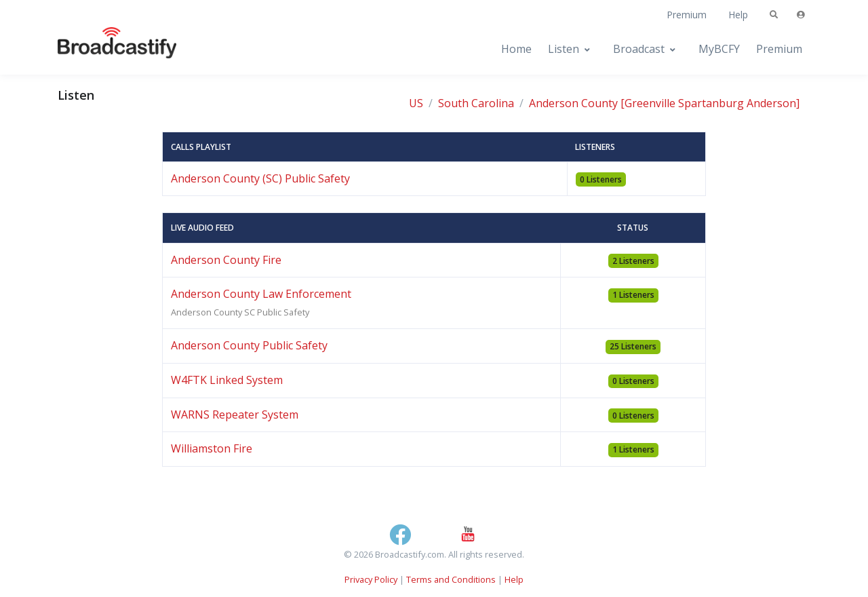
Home (516, 49)
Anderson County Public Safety (249, 345)
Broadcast (639, 49)
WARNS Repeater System (235, 415)
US (416, 103)
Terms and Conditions (451, 579)
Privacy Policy (371, 579)
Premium (687, 15)
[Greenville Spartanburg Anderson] (710, 103)
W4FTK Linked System (227, 380)
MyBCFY (719, 49)
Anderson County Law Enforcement (261, 294)
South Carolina (476, 103)
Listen (564, 49)
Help (738, 15)
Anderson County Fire (226, 260)
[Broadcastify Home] (104, 49)
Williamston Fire (212, 448)
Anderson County (573, 103)
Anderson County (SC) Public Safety (260, 178)
